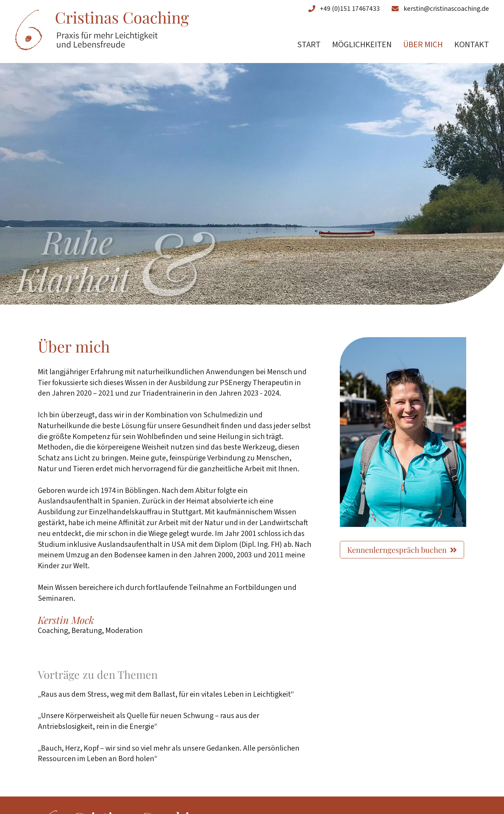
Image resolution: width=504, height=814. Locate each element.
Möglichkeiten (362, 45)
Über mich (423, 45)
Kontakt (472, 45)
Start (309, 45)
